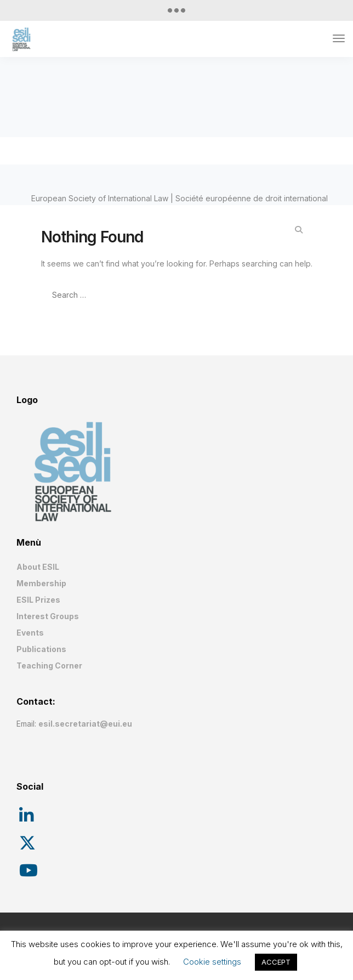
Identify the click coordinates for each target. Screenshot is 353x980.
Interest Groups (48, 616)
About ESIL (38, 567)
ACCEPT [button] (276, 962)
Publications (41, 649)
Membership (41, 583)
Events (30, 633)
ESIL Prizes (38, 600)
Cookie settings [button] (212, 962)
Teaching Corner (49, 665)
